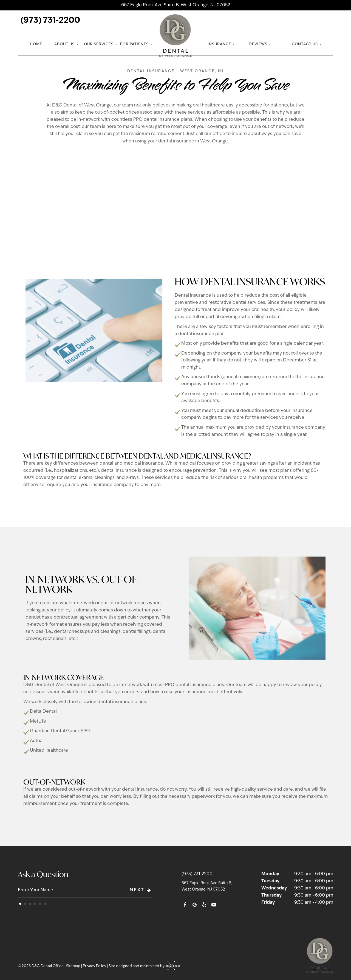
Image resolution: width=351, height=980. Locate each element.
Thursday (271, 895)
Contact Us (307, 44)
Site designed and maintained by (144, 966)
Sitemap (73, 966)
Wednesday (274, 888)
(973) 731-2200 (50, 21)
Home (36, 44)
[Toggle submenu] (77, 44)
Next (141, 890)
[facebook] (185, 905)
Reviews (261, 44)
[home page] (176, 36)
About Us (67, 44)
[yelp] (204, 905)
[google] (195, 905)
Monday (270, 874)
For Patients (137, 44)
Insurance (222, 44)
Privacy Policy (94, 966)
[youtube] (214, 905)
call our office (210, 134)
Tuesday (270, 881)
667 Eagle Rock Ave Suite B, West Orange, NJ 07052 (176, 5)
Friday (268, 903)
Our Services (101, 44)
